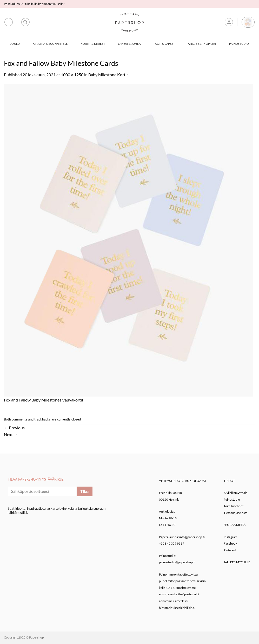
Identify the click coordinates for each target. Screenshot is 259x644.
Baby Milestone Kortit (108, 75)
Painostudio (239, 44)
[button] (9, 22)
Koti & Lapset (165, 44)
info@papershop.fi (192, 537)
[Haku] (25, 22)
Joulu (15, 44)
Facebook (230, 543)
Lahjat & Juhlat (130, 44)
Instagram (231, 537)
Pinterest (230, 550)
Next (11, 434)
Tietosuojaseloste (235, 513)
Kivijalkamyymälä (235, 493)
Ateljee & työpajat (202, 44)
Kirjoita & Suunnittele (50, 44)
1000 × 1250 (72, 75)
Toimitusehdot (234, 506)
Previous (14, 428)
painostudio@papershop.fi (177, 562)
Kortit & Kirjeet (93, 44)
